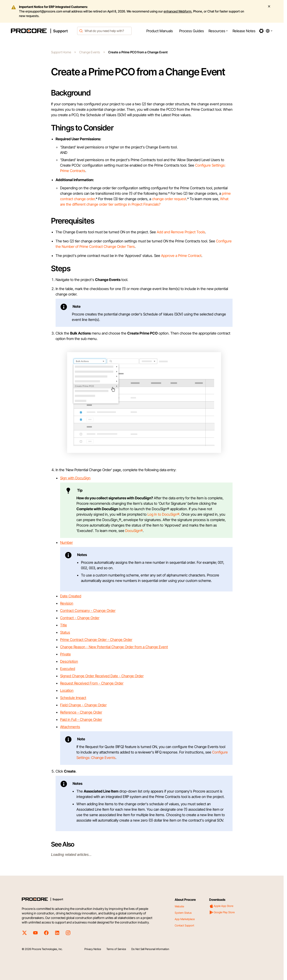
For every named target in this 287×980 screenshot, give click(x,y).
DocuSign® (134, 531)
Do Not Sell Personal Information (150, 949)
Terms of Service (116, 949)
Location (67, 690)
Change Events (90, 52)
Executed (68, 669)
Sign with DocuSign (75, 478)
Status (65, 632)
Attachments (70, 727)
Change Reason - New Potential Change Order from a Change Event (114, 647)
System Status (183, 913)
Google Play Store (222, 912)
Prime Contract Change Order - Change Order (96, 640)
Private (65, 654)
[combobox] (104, 31)
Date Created (71, 596)
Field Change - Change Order (83, 705)
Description (69, 661)
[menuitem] (160, 31)
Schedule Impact (73, 698)
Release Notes (244, 31)
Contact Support (184, 925)
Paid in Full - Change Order (81, 719)
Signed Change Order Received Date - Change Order (102, 676)
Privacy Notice (93, 949)
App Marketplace (185, 919)
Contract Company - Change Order (88, 611)
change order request (169, 199)
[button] (218, 31)
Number (66, 542)
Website (179, 906)
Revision (67, 603)
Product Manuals (160, 31)
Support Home (61, 52)
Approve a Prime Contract (181, 256)
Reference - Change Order (81, 712)
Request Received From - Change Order (92, 683)
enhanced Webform (178, 11)
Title (64, 625)
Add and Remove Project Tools (181, 232)
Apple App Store (221, 906)
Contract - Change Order (80, 618)
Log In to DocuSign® (163, 514)
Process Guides (192, 31)
